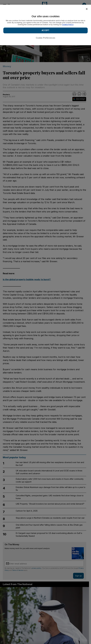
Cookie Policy (68, 25)
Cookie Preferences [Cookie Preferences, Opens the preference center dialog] (46, 38)
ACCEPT (46, 30)
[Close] (87, 9)
